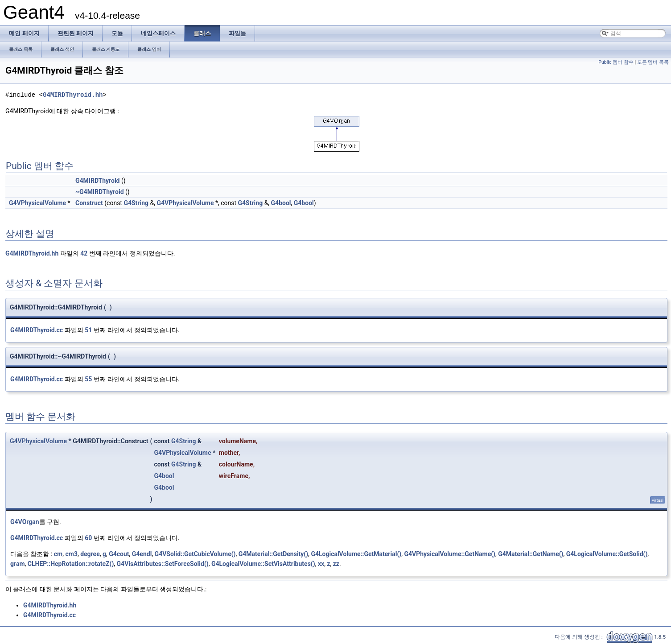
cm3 (71, 554)
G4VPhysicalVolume (37, 203)
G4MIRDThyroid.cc (37, 330)
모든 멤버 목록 (653, 62)
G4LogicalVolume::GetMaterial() (356, 554)
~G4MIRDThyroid (100, 192)
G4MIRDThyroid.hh (73, 95)
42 (84, 253)
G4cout (119, 554)
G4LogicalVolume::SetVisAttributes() (263, 564)
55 (88, 379)
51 (88, 330)
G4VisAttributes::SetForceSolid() (163, 564)
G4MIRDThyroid (98, 181)
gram (18, 564)
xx (321, 564)
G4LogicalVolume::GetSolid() (607, 554)
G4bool (281, 203)
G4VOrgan (25, 522)
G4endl (142, 554)
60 (88, 538)
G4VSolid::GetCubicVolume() (195, 554)
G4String (136, 203)
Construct (89, 203)
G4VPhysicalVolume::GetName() (450, 554)
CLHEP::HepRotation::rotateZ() (71, 564)
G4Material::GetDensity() (273, 554)
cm (58, 554)
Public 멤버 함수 (616, 62)
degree (90, 554)
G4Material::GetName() (531, 554)
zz (336, 564)
